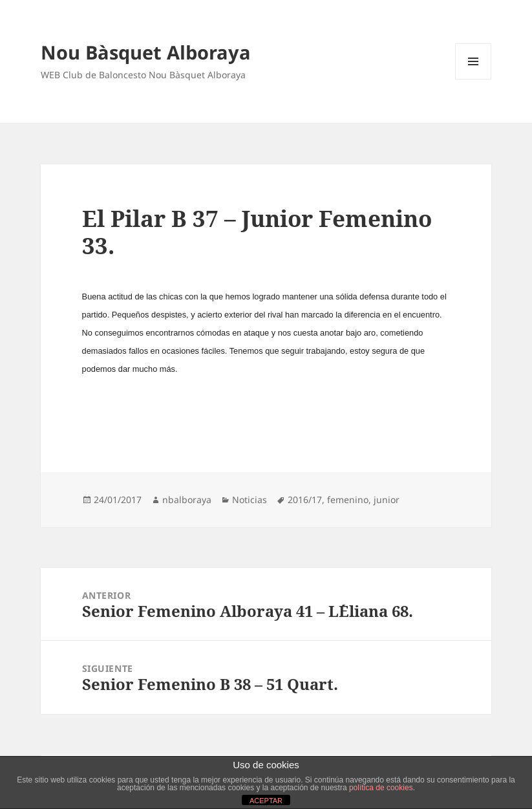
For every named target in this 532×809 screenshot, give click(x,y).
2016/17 (305, 500)
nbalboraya (187, 500)
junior (387, 500)
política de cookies (381, 788)
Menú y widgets (473, 79)
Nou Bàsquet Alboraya (146, 52)
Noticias (250, 500)
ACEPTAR (266, 801)
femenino (348, 500)
